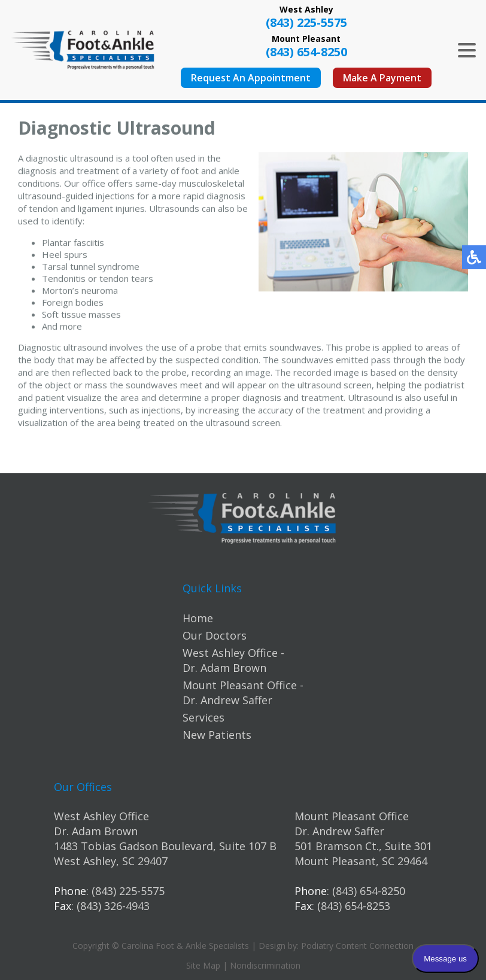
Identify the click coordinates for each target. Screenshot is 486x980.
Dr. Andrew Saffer (339, 831)
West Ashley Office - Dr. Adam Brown (233, 660)
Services (203, 717)
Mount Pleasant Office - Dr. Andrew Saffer (243, 693)
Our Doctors (215, 635)
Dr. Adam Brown (96, 831)
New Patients (217, 735)
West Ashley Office (101, 816)
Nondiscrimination (265, 965)
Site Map (203, 965)
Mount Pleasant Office (352, 816)
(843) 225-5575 (306, 22)
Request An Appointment (251, 78)
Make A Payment (382, 78)
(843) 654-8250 (306, 52)
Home (198, 618)
